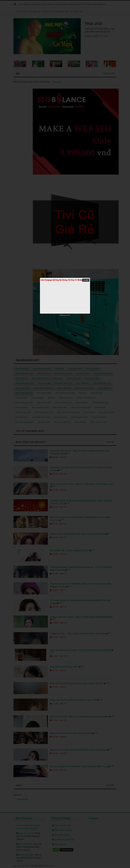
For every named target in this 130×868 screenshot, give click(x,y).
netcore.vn (68, 315)
